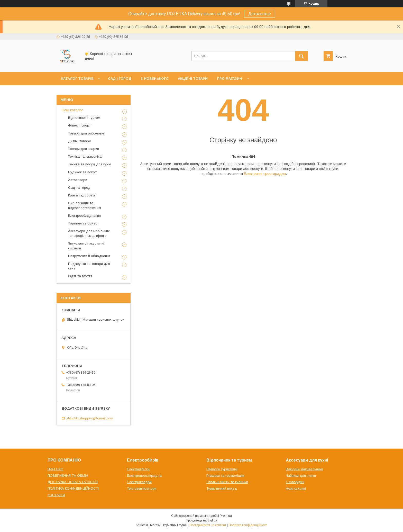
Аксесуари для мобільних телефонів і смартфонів (89, 233)
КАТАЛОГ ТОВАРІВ (77, 79)
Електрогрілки (138, 469)
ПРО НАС (55, 469)
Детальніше (260, 14)
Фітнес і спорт (79, 125)
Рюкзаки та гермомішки (225, 476)
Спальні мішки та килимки (227, 482)
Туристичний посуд (222, 488)
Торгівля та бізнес (83, 223)
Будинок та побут (82, 172)
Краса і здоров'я (82, 195)
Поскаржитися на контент (208, 525)
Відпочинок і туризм (84, 118)
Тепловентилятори (142, 488)
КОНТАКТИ (56, 495)
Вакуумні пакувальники (304, 469)
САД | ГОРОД (120, 79)
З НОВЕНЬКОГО (155, 79)
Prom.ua (226, 516)
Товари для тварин (84, 149)
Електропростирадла (144, 476)
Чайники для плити (301, 476)
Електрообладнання (84, 216)
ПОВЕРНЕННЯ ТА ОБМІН (68, 476)
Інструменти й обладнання (89, 256)
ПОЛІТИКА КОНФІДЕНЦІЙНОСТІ (73, 488)
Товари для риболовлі (86, 133)
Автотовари (78, 180)
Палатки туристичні (222, 469)
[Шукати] (301, 56)
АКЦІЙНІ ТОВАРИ (193, 79)
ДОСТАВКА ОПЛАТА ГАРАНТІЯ (73, 482)
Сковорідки (295, 482)
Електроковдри (139, 482)
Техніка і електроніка (85, 156)
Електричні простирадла (265, 174)
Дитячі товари (79, 141)
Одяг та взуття (80, 276)
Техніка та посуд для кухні (90, 164)
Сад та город (79, 188)
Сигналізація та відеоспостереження (85, 205)
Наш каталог (72, 110)
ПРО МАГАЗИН (230, 79)
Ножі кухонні (296, 488)
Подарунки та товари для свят (89, 266)
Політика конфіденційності (248, 525)
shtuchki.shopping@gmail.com (90, 418)
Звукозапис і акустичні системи (86, 246)
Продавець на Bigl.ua (201, 520)
